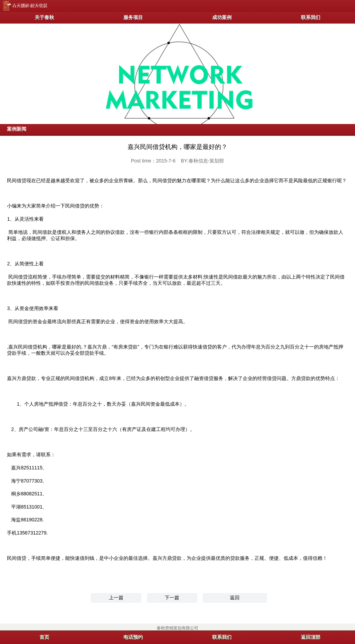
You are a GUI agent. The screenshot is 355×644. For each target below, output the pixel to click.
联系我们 (311, 17)
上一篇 (116, 598)
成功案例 (222, 17)
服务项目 (133, 17)
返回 (235, 598)
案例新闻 (17, 129)
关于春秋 (44, 17)
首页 (44, 637)
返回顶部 (311, 637)
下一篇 (172, 598)
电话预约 (133, 637)
